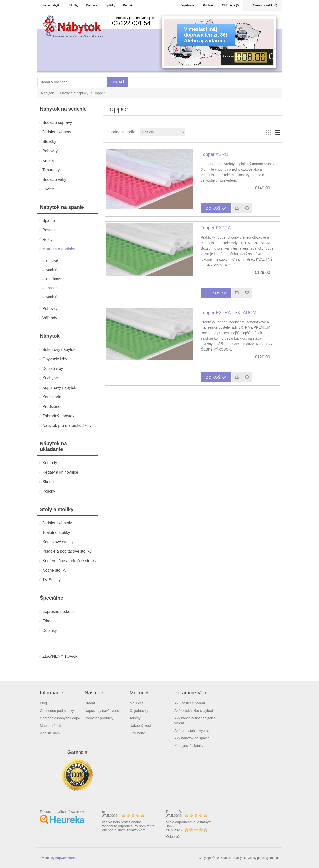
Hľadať (90, 703)
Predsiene (51, 406)
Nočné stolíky (54, 570)
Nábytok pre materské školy (67, 425)
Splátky (110, 5)
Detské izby (53, 369)
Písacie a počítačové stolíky (67, 551)
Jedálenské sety (57, 132)
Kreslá (48, 161)
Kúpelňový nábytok (59, 387)
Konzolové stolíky (58, 542)
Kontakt (128, 5)
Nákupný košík (141, 726)
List (277, 132)
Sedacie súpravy (57, 123)
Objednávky (139, 711)
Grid (268, 132)
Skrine (48, 482)
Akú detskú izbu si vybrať (194, 711)
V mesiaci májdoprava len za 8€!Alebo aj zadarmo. (206, 35)
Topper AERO (215, 154)
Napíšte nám (50, 733)
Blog (43, 703)
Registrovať (187, 5)
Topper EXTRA (216, 228)
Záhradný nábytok (58, 416)
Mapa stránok (50, 726)
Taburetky (51, 170)
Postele (49, 230)
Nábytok (47, 93)
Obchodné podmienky (57, 711)
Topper (51, 288)
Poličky (49, 491)
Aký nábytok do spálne (192, 738)
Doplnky (50, 630)
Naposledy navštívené (102, 711)
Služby (74, 5)
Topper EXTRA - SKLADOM (229, 313)
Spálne (49, 221)
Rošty (47, 240)
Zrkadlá (49, 621)
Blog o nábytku (51, 5)
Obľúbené (137, 733)
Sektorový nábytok (59, 350)
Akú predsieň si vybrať (192, 731)
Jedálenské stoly (57, 523)
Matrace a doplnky (74, 93)
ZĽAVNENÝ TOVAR (60, 656)
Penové (52, 261)
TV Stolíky (51, 580)
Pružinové (54, 279)
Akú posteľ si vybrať (190, 703)
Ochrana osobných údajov (60, 718)
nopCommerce (66, 858)
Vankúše (53, 270)
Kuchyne (50, 378)
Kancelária (52, 397)
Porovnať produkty (99, 718)
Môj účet (136, 703)
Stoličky (49, 142)
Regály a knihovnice (60, 472)
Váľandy (50, 318)
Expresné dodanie (58, 611)
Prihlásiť (209, 5)
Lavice (48, 189)
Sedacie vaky (54, 179)
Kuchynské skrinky (189, 746)
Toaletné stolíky (56, 532)
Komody (50, 463)
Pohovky (50, 151)
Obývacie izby (55, 359)
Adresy (135, 718)
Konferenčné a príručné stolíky (69, 561)
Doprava (92, 5)
